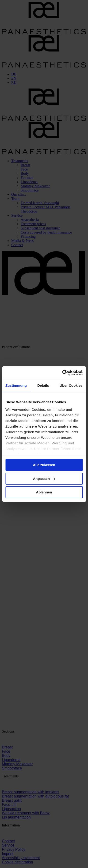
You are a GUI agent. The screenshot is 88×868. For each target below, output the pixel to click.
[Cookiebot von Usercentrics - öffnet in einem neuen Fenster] (63, 373)
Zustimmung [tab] (16, 385)
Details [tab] (43, 385)
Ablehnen (44, 492)
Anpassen (44, 479)
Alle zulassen (44, 465)
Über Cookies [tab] (71, 385)
